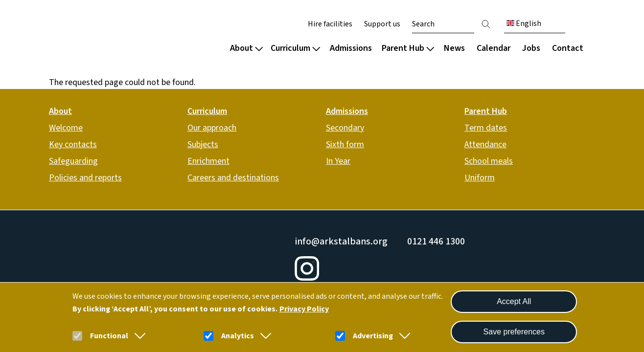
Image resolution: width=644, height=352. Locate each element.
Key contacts (73, 144)
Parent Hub (408, 48)
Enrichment (208, 161)
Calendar (494, 48)
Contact (568, 48)
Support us (382, 24)
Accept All (514, 301)
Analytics (238, 336)
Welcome (66, 128)
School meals (489, 161)
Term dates (486, 128)
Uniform (480, 178)
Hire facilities (330, 24)
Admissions (351, 48)
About (246, 48)
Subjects (203, 144)
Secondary (345, 128)
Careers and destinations (233, 178)
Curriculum (295, 48)
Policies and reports (85, 178)
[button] (138, 336)
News (454, 48)
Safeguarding (73, 161)
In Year (338, 161)
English (524, 23)
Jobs (531, 48)
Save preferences (514, 332)
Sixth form (345, 144)
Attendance (485, 144)
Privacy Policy (304, 309)
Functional (109, 336)
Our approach (212, 128)
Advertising (373, 336)
